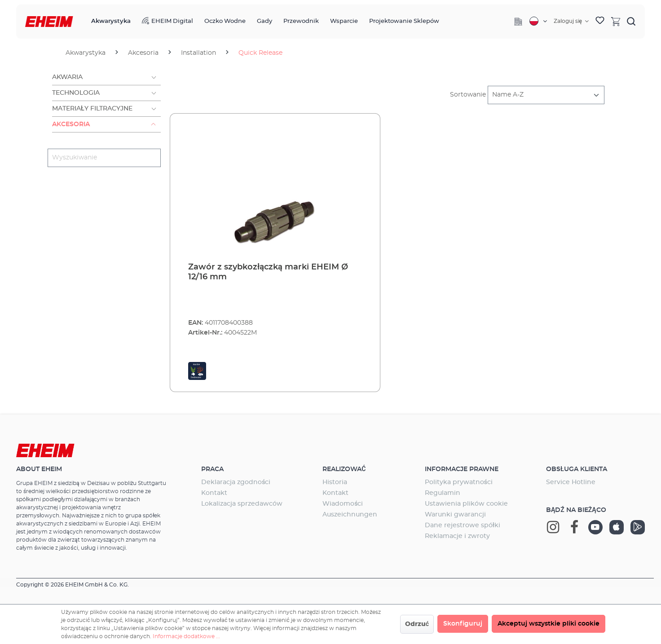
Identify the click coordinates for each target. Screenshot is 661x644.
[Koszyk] (616, 21)
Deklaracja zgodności (236, 482)
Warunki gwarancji (455, 515)
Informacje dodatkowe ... (186, 636)
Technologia (76, 93)
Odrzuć (417, 624)
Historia (335, 482)
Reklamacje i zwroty (457, 536)
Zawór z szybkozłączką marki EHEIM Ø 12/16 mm (268, 272)
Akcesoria (71, 124)
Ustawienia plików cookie (466, 504)
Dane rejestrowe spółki (463, 525)
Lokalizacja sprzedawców (242, 504)
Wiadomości (343, 504)
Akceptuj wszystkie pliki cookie (549, 624)
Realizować (344, 469)
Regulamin (443, 493)
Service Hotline (571, 482)
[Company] (518, 22)
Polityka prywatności (459, 482)
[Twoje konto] (571, 21)
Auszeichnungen (350, 515)
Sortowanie (468, 95)
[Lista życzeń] (600, 22)
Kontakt (214, 493)
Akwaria (67, 77)
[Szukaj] (631, 21)
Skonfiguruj (463, 624)
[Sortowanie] (546, 95)
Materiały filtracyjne (92, 109)
